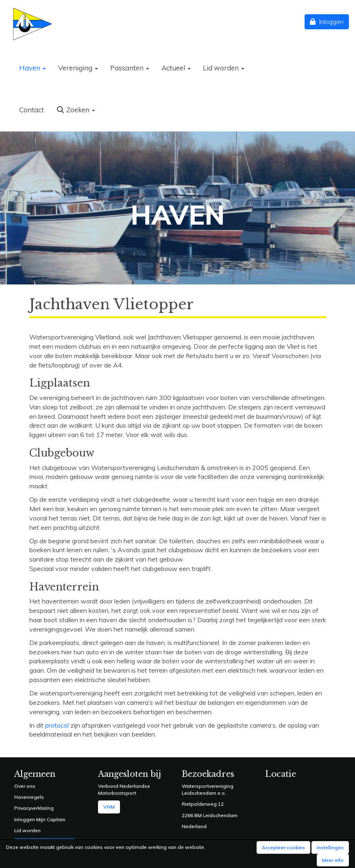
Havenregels (29, 797)
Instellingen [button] (330, 847)
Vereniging (78, 68)
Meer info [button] (333, 860)
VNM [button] (109, 807)
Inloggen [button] (327, 22)
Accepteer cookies (283, 847)
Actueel (176, 68)
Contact (32, 110)
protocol (57, 725)
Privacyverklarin (32, 808)
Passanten (130, 68)
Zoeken (76, 110)
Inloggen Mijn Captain (40, 819)
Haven (33, 68)
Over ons (25, 786)
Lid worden (224, 68)
